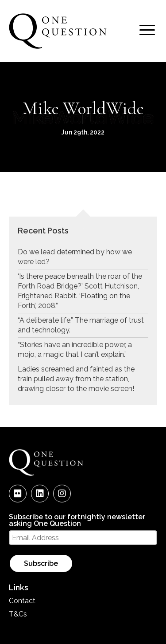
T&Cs (18, 614)
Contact (22, 601)
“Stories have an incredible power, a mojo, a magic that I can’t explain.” (75, 350)
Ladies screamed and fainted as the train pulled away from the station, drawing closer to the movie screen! (76, 379)
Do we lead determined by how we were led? (75, 257)
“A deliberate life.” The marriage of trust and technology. (81, 325)
